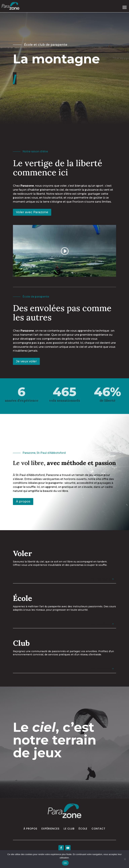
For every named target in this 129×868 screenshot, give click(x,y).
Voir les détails (101, 579)
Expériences (50, 829)
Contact (98, 829)
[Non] (125, 859)
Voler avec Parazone (32, 212)
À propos (23, 501)
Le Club (69, 829)
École (83, 829)
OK (65, 863)
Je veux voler (26, 361)
